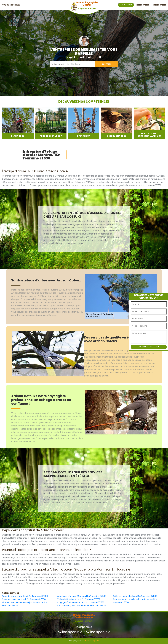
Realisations (126, 5)
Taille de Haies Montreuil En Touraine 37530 (135, 596)
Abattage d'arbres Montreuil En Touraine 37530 (82, 596)
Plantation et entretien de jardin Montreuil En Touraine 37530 (25, 604)
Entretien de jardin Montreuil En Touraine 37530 (82, 606)
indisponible (70, 632)
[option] (18, 123)
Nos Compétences (11, 5)
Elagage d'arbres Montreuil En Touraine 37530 (81, 602)
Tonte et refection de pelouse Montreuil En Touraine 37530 (135, 601)
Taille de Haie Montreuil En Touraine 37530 (79, 599)
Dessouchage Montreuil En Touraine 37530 (24, 599)
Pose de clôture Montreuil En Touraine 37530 (25, 596)
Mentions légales (92, 641)
